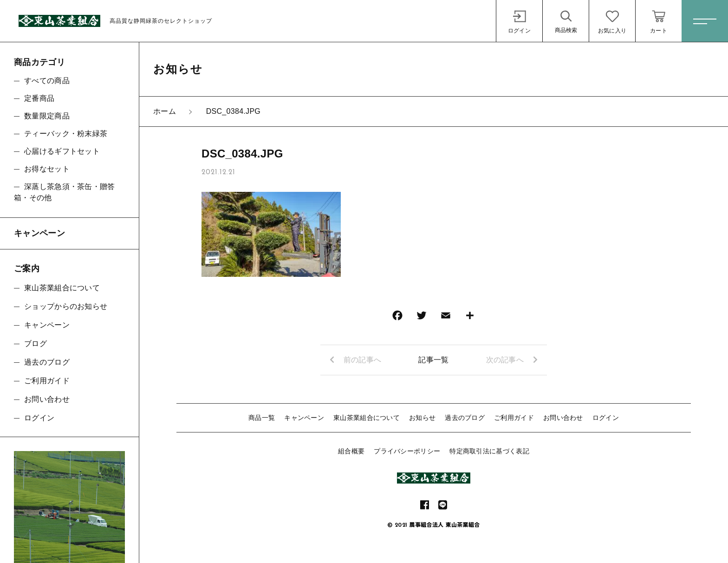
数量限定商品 (47, 116)
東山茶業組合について (367, 418)
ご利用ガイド (514, 418)
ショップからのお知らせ (66, 306)
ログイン (606, 418)
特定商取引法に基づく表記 (489, 451)
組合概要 (351, 451)
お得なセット (47, 169)
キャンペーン (304, 418)
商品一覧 (262, 418)
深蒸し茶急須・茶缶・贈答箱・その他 (65, 192)
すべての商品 (47, 81)
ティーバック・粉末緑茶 (66, 134)
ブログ (36, 344)
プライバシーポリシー (407, 451)
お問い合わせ (563, 418)
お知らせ (422, 418)
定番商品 (39, 98)
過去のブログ (465, 418)
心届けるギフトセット (62, 151)
